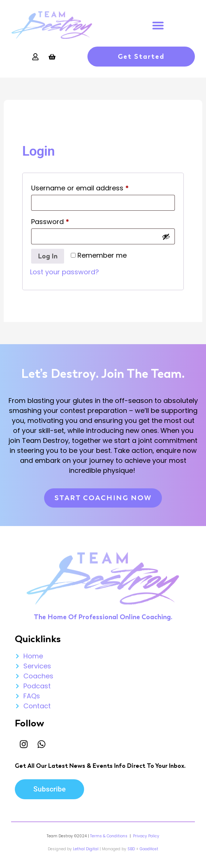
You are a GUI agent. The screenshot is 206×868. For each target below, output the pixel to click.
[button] (158, 25)
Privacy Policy (146, 836)
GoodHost (149, 849)
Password (65, 221)
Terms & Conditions (109, 836)
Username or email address (94, 187)
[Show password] (166, 237)
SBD (131, 849)
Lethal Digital (86, 849)
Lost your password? (64, 272)
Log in (48, 256)
